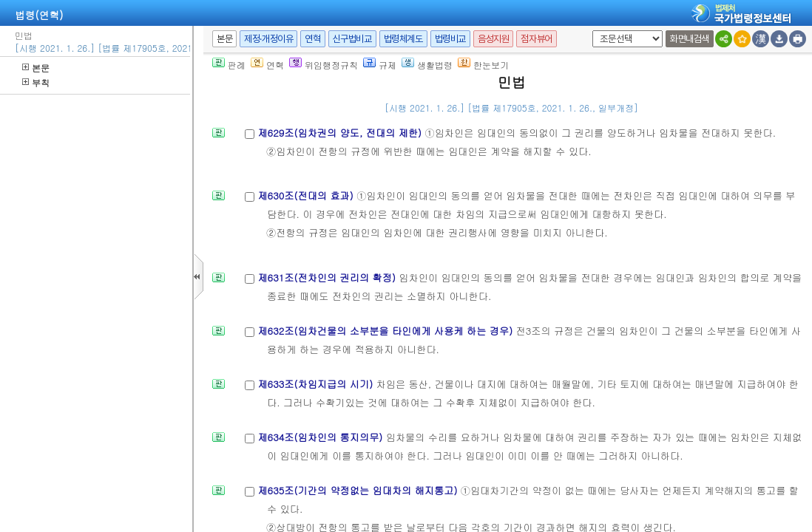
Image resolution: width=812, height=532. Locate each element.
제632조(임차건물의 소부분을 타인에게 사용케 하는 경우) (386, 331)
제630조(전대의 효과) (307, 195)
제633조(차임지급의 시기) (317, 384)
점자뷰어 (536, 39)
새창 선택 (590, 31)
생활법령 (427, 65)
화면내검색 (690, 39)
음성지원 (493, 39)
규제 (380, 65)
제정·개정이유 (268, 39)
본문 (36, 68)
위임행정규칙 (324, 65)
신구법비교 (352, 39)
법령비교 (450, 39)
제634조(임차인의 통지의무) (321, 437)
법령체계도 (403, 39)
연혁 (312, 39)
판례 (229, 65)
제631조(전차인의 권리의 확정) (328, 277)
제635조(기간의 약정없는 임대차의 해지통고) (359, 490)
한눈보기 (483, 65)
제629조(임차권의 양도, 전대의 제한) (341, 133)
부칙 (36, 82)
